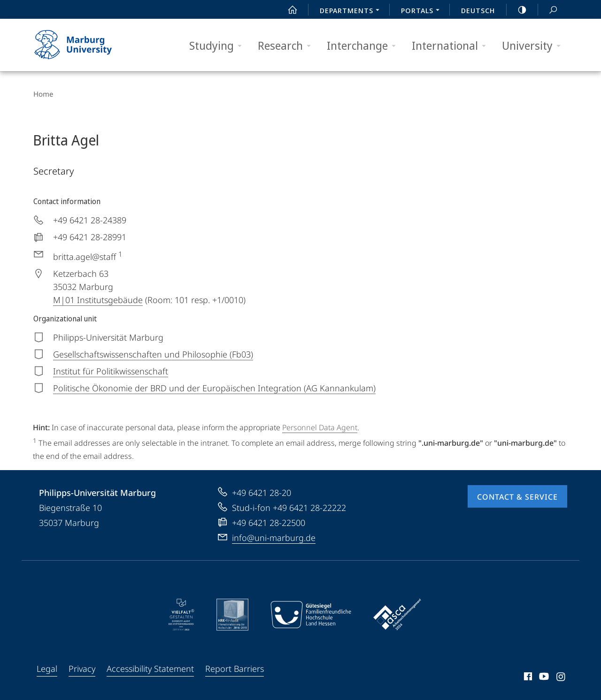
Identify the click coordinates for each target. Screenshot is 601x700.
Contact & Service (517, 496)
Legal (47, 668)
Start (287, 10)
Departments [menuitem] (352, 11)
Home (43, 94)
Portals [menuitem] (423, 11)
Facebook (527, 677)
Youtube (543, 677)
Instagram (561, 677)
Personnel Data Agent (320, 427)
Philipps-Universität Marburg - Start (83, 45)
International (452, 46)
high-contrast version (517, 10)
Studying (219, 46)
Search (548, 10)
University (534, 46)
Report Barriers (235, 668)
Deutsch (478, 10)
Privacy (82, 668)
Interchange (364, 46)
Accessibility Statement (150, 668)
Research (287, 46)
